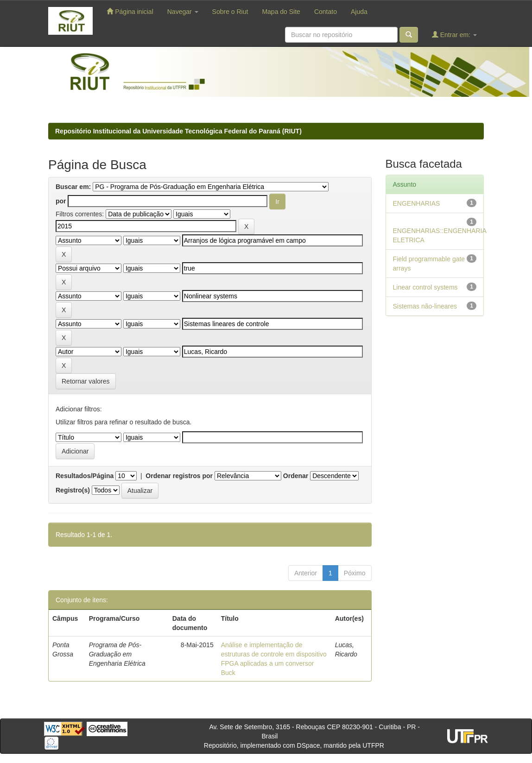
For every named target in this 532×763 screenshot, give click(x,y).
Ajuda (359, 12)
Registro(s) (73, 490)
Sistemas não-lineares (425, 306)
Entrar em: (454, 35)
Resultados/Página (85, 476)
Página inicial (130, 11)
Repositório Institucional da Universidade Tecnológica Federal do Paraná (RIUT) (178, 131)
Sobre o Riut (230, 12)
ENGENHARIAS (417, 203)
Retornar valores (86, 381)
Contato (326, 12)
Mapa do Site (281, 12)
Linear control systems (425, 287)
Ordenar (296, 476)
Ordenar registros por (179, 476)
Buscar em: (73, 187)
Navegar (183, 12)
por (61, 201)
